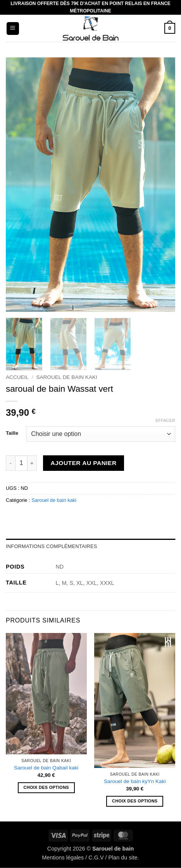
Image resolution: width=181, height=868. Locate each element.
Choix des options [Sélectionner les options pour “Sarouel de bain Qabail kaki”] (46, 787)
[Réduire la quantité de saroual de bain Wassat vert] (10, 463)
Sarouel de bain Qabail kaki (46, 768)
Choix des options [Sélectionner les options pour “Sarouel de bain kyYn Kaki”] (135, 801)
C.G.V (96, 858)
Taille (12, 433)
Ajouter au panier (84, 463)
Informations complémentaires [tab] (52, 546)
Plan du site (123, 858)
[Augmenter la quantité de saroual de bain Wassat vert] (32, 463)
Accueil (17, 377)
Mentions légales (63, 858)
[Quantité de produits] (21, 463)
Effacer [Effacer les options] (165, 420)
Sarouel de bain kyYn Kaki (135, 781)
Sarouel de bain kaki (66, 377)
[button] (13, 29)
